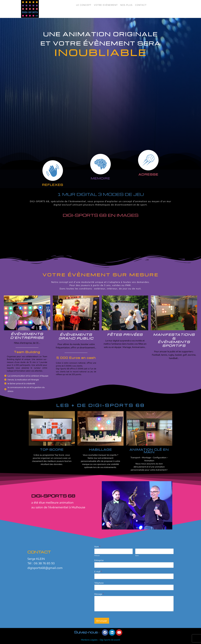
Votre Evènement (106, 5)
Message (99, 594)
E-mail (98, 572)
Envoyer (102, 621)
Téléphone (99, 583)
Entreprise (99, 560)
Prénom (97, 556)
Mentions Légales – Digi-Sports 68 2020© (101, 640)
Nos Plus (126, 5)
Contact (141, 5)
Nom (97, 547)
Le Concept (84, 5)
